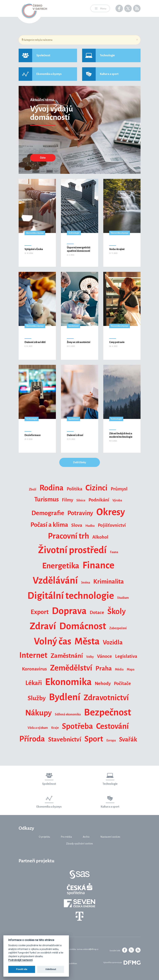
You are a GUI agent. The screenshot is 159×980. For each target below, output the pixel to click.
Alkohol (100, 537)
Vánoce (104, 656)
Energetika (61, 566)
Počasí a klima (49, 525)
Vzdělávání (55, 581)
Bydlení (65, 697)
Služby (37, 698)
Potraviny (80, 513)
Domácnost (83, 626)
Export (40, 612)
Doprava (69, 611)
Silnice (81, 500)
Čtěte (43, 158)
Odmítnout (51, 969)
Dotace (97, 612)
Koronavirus (34, 669)
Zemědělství (71, 668)
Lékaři (34, 683)
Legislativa (126, 656)
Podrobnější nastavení (20, 960)
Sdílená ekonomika (68, 714)
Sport (94, 739)
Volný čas (53, 641)
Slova (77, 525)
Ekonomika (68, 682)
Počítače (122, 683)
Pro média (66, 837)
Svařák (128, 739)
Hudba (90, 526)
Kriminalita (109, 582)
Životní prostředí (72, 550)
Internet (33, 655)
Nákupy (38, 713)
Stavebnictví (65, 739)
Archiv (86, 837)
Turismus (46, 499)
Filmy (68, 500)
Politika (75, 489)
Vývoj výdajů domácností (52, 113)
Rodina (51, 488)
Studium (123, 598)
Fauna (114, 552)
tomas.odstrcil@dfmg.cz (88, 949)
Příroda (32, 739)
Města (87, 641)
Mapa (131, 669)
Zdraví (43, 626)
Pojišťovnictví (112, 525)
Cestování (113, 726)
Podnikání (99, 500)
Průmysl (119, 489)
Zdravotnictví (106, 698)
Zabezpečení (118, 628)
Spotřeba (77, 726)
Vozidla (113, 642)
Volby (90, 657)
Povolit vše (22, 969)
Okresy (111, 512)
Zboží (33, 489)
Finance (98, 565)
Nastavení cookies (110, 837)
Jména (86, 583)
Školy (116, 611)
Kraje (55, 728)
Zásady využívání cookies (79, 844)
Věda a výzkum (38, 728)
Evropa (111, 740)
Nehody (103, 683)
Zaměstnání (67, 656)
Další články (80, 462)
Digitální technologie (71, 596)
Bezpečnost (108, 712)
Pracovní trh (68, 536)
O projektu (44, 837)
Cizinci (97, 488)
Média (119, 669)
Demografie (48, 513)
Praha (104, 668)
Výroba (117, 500)
